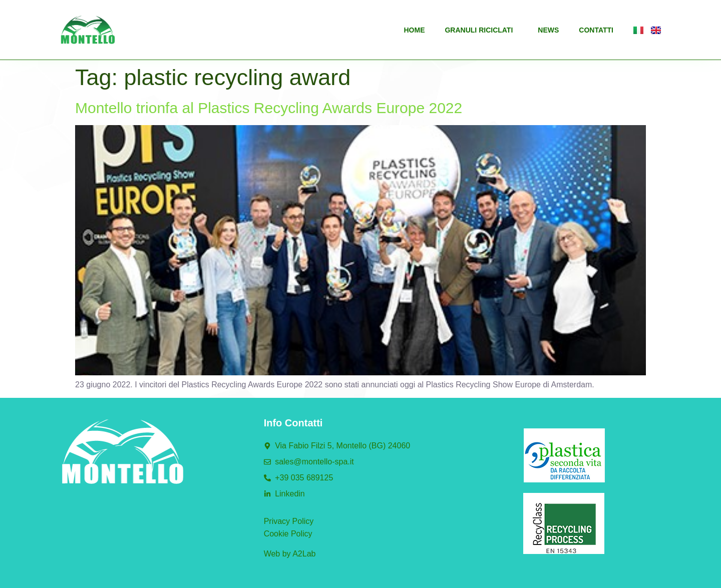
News (548, 30)
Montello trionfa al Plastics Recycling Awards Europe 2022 (269, 108)
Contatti (596, 30)
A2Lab (304, 554)
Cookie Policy (288, 534)
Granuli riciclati (481, 30)
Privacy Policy (289, 521)
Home (414, 30)
